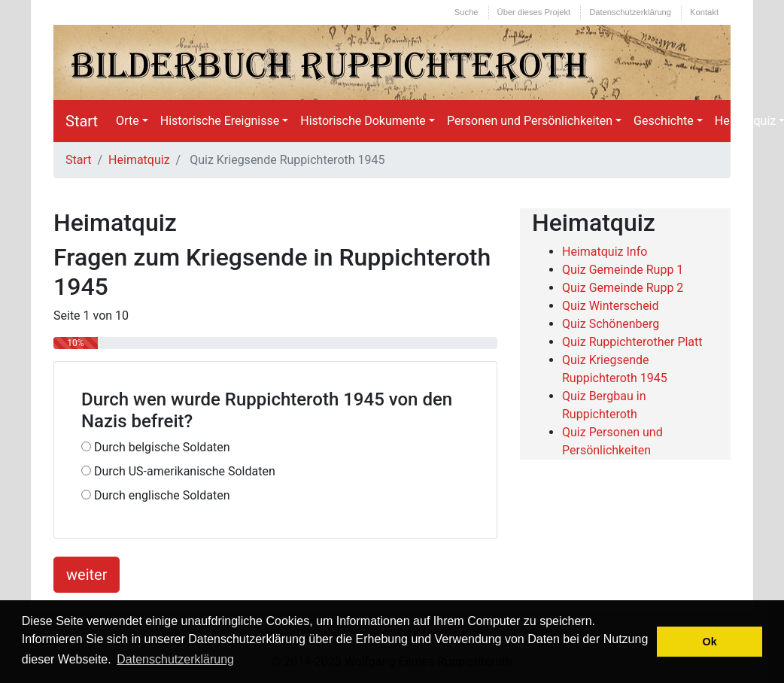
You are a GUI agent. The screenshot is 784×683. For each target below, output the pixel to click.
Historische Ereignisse (220, 121)
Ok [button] (710, 642)
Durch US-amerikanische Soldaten (178, 471)
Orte (128, 121)
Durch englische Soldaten (156, 495)
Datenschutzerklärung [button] (175, 659)
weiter (87, 575)
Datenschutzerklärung (630, 12)
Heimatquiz (139, 160)
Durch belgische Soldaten (156, 447)
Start (82, 121)
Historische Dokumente (363, 121)
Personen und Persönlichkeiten (530, 121)
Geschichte (664, 121)
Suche (466, 12)
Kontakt (704, 12)
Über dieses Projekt (534, 12)
